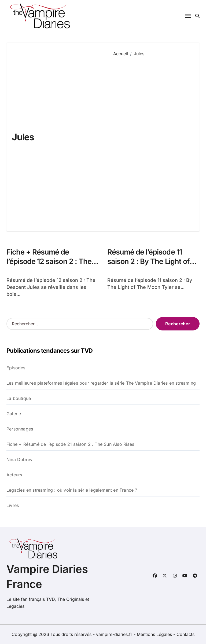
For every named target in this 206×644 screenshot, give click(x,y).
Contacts (185, 634)
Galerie (14, 414)
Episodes (16, 368)
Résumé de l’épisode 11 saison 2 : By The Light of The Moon (148, 261)
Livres (13, 505)
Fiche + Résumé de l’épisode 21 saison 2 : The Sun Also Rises (70, 444)
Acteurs (14, 475)
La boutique (19, 398)
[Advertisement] (152, 140)
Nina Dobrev (19, 459)
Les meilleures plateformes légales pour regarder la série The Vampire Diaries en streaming (101, 383)
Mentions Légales (155, 634)
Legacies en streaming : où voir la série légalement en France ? (72, 490)
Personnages (20, 429)
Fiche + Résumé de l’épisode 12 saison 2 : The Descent (49, 261)
